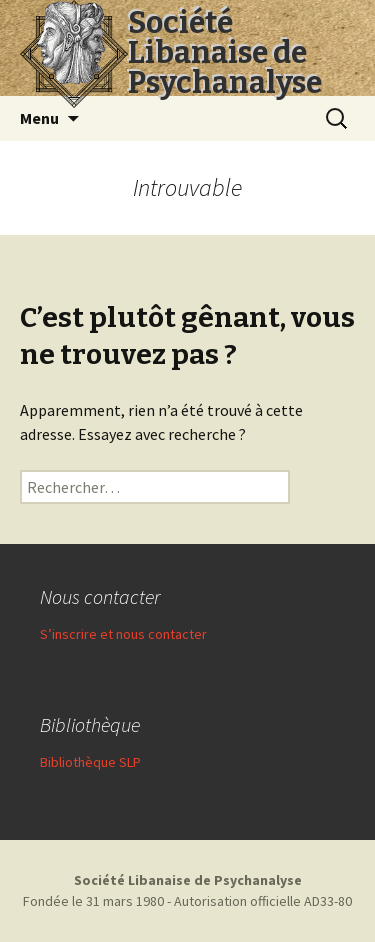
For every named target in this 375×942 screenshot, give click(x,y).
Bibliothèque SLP (90, 762)
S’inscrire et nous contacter (123, 634)
